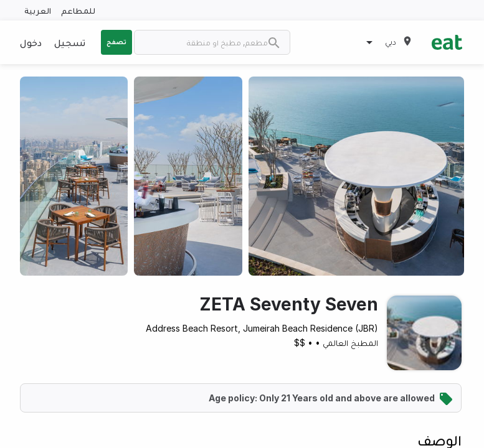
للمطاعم (78, 10)
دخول (31, 42)
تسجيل (70, 42)
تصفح (116, 42)
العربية (38, 10)
